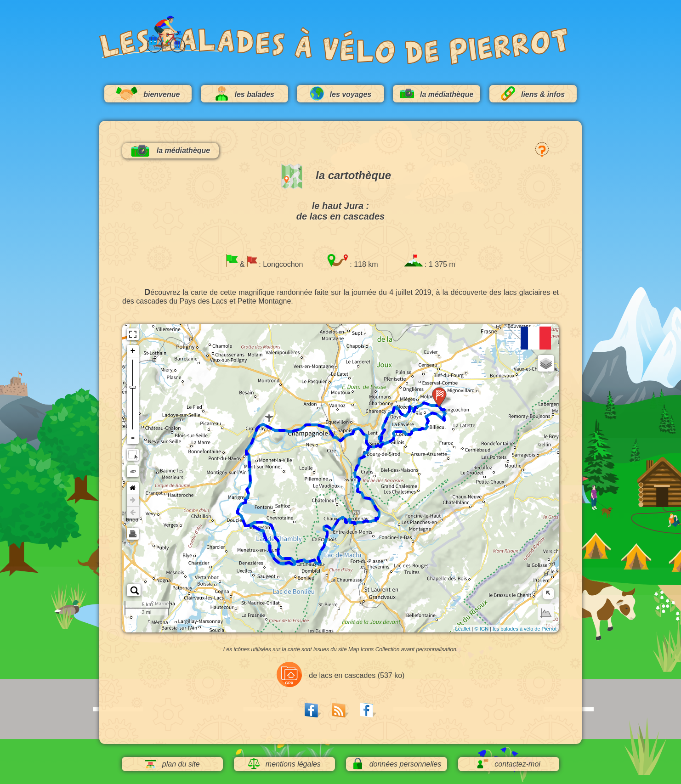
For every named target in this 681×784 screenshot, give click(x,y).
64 (256, 518)
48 (264, 527)
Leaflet (463, 629)
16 (369, 440)
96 (360, 473)
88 (369, 516)
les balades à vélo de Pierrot (525, 629)
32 (261, 421)
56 (282, 559)
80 (325, 525)
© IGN (481, 629)
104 (394, 436)
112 (432, 410)
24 (326, 423)
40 (250, 482)
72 (297, 558)
